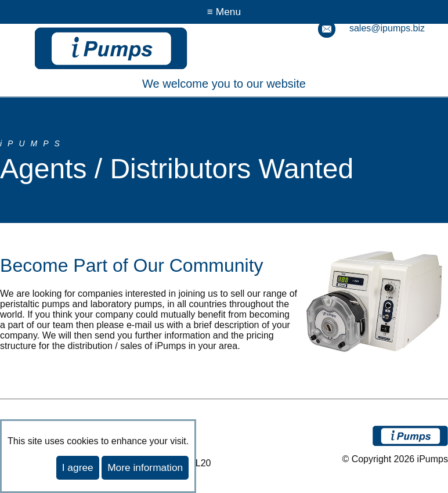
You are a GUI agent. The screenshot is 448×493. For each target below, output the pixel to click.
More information (145, 467)
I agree (78, 467)
